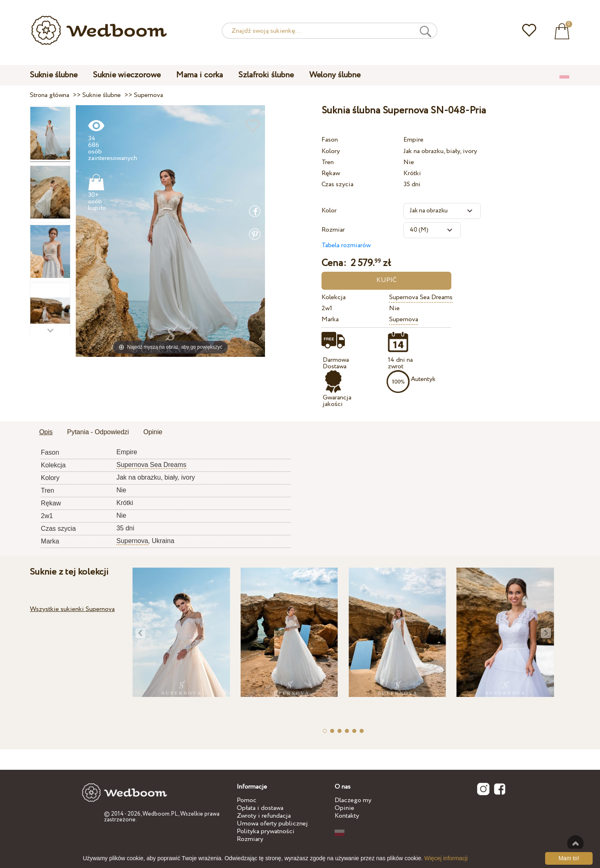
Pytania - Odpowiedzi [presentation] (98, 432)
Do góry (575, 843)
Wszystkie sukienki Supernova (72, 609)
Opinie (344, 808)
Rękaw (331, 173)
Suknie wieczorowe (127, 75)
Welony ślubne (335, 75)
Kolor (329, 211)
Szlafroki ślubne (266, 75)
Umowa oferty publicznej (272, 824)
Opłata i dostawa (260, 808)
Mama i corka (199, 75)
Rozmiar (333, 230)
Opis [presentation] (46, 432)
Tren (328, 162)
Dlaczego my (353, 800)
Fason (330, 140)
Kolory (331, 151)
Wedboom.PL (160, 814)
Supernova (404, 319)
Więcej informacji (446, 858)
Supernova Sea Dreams (421, 297)
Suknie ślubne (54, 75)
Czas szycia (337, 184)
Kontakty (347, 816)
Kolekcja (334, 297)
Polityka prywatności (266, 831)
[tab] (46, 433)
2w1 (327, 308)
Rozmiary (250, 839)
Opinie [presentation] (153, 432)
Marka (330, 319)
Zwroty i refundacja (264, 816)
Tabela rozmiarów (346, 245)
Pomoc (247, 800)
